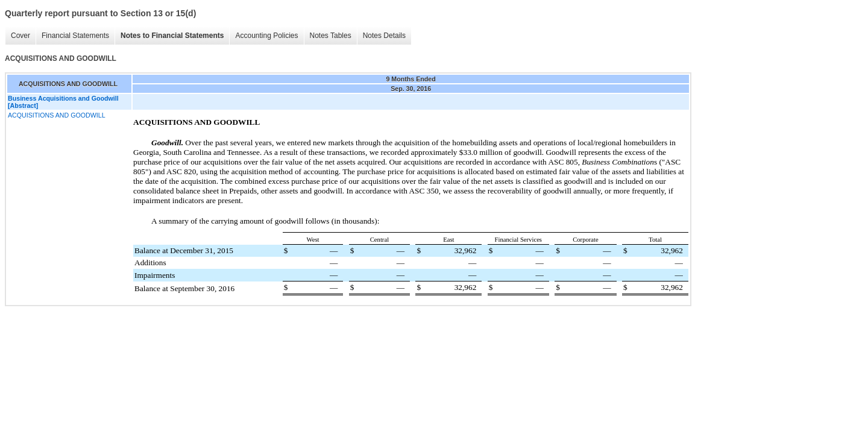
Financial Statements (75, 36)
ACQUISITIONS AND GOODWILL (57, 115)
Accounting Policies (266, 36)
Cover (20, 36)
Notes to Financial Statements (172, 36)
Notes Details (384, 36)
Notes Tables (331, 36)
